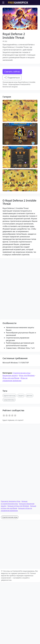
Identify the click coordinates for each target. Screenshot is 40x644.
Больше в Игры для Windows (18, 574)
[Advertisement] (20, 356)
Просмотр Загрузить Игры (11, 569)
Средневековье (9, 460)
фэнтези (29, 456)
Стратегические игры (22, 433)
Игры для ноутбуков (11, 438)
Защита (21, 456)
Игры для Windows (27, 436)
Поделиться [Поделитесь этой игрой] (12, 78)
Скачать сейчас (12, 72)
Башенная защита (10, 436)
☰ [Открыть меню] (3, 3)
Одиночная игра (9, 456)
